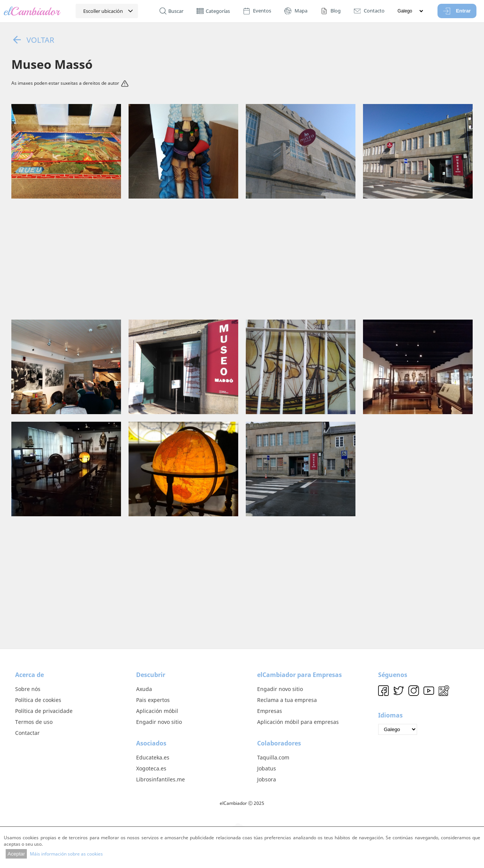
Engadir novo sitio (159, 722)
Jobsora (267, 779)
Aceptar (16, 854)
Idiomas (390, 715)
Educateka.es (153, 757)
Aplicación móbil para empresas (298, 722)
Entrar (457, 11)
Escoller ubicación (103, 11)
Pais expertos (153, 700)
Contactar (27, 733)
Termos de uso (34, 722)
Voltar (33, 40)
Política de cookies (38, 700)
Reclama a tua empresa (287, 700)
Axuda (144, 689)
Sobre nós (28, 689)
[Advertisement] (242, 259)
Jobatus (267, 768)
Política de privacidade (44, 711)
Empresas (270, 711)
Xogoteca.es (151, 768)
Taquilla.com (273, 757)
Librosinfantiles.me (161, 779)
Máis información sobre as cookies (66, 854)
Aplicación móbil (157, 711)
